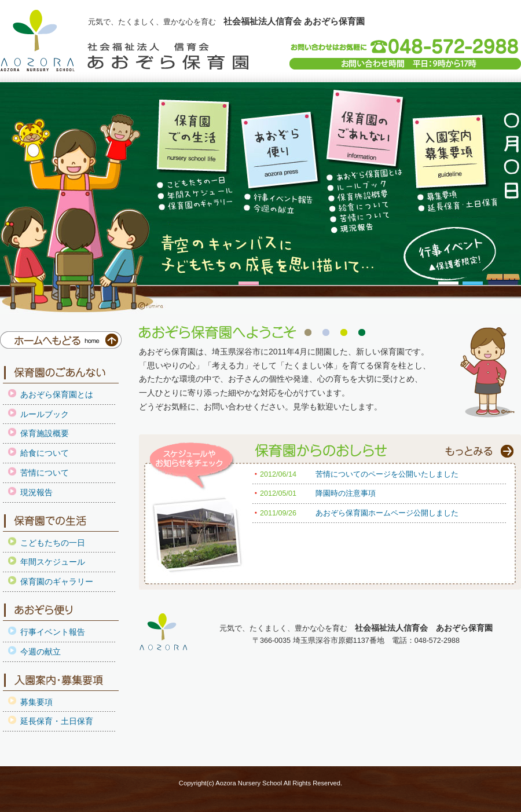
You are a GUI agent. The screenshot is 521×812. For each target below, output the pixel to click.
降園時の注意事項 (346, 493)
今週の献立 (41, 652)
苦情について (45, 473)
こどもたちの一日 (53, 543)
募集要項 (36, 702)
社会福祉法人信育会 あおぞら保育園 (168, 56)
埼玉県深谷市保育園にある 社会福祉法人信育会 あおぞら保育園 (38, 41)
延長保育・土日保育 (57, 721)
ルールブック (45, 414)
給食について (45, 453)
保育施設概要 (45, 433)
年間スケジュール (53, 562)
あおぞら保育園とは (57, 394)
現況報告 (36, 492)
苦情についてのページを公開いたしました (387, 474)
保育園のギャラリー (57, 581)
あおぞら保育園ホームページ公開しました (387, 513)
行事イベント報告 (53, 632)
